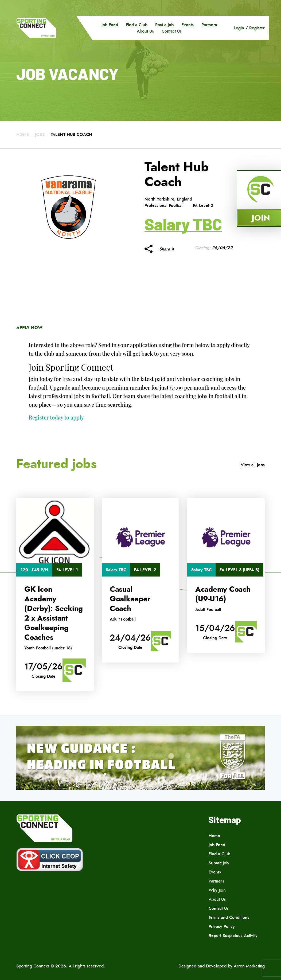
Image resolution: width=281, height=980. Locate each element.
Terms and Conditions (229, 917)
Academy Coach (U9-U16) (223, 594)
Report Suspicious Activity (233, 936)
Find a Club (137, 25)
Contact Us (172, 31)
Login (239, 28)
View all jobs (253, 465)
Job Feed (110, 25)
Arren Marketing (249, 966)
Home (23, 134)
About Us (145, 31)
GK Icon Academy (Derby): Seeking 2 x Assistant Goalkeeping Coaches (54, 613)
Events (188, 25)
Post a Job (164, 25)
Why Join (217, 890)
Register (257, 28)
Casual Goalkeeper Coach (130, 599)
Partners (209, 25)
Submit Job (219, 863)
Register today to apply (56, 417)
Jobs (40, 134)
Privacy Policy (222, 926)
